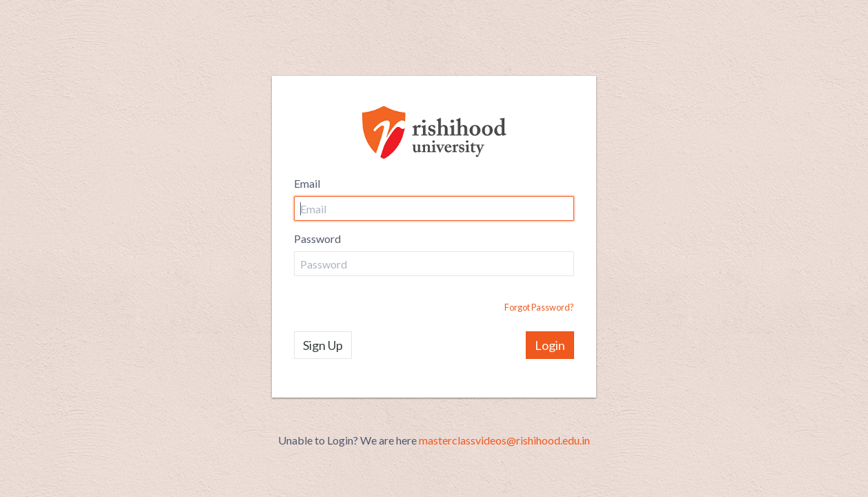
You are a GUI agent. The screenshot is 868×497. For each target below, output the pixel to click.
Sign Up (323, 345)
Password (317, 238)
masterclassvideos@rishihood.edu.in (504, 440)
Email (307, 183)
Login (550, 345)
